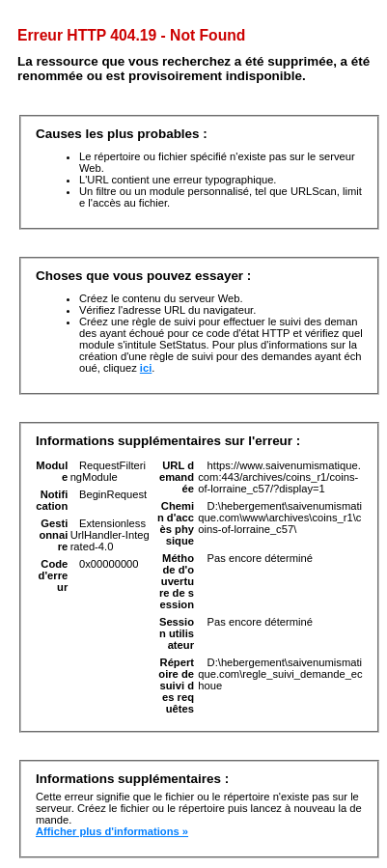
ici (146, 368)
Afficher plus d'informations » (112, 831)
